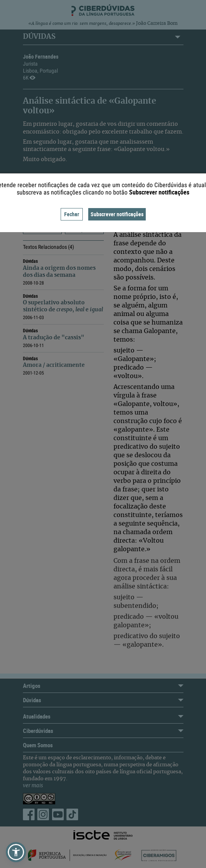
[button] (16, 852)
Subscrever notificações (117, 214)
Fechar (72, 214)
